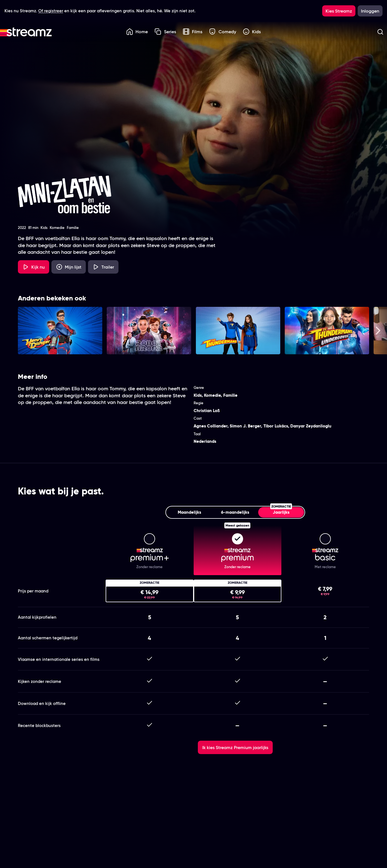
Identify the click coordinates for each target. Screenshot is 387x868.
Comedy (223, 32)
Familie (230, 395)
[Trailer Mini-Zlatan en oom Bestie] (103, 267)
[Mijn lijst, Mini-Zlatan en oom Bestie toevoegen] (69, 267)
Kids (252, 32)
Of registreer (51, 11)
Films (193, 32)
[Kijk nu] (34, 267)
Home (137, 32)
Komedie (212, 395)
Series (165, 32)
